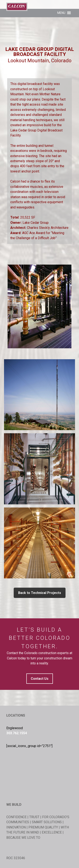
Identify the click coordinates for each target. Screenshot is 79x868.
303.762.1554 (17, 733)
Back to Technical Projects (40, 593)
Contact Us (40, 679)
